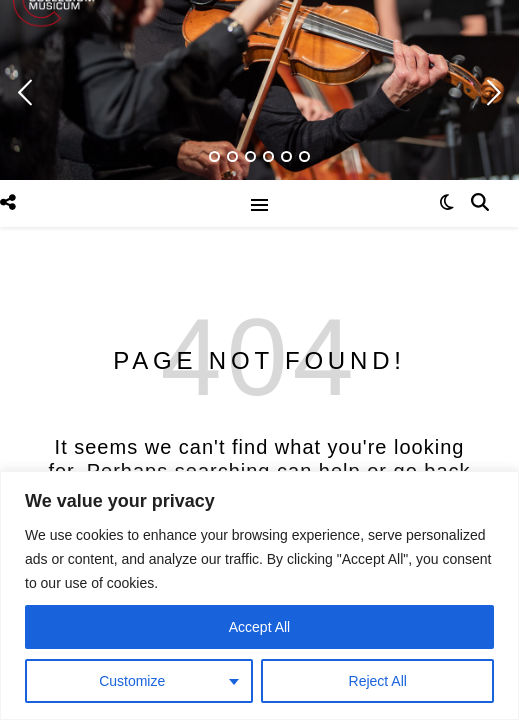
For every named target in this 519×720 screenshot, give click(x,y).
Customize (132, 681)
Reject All (378, 681)
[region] (259, 595)
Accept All (259, 627)
